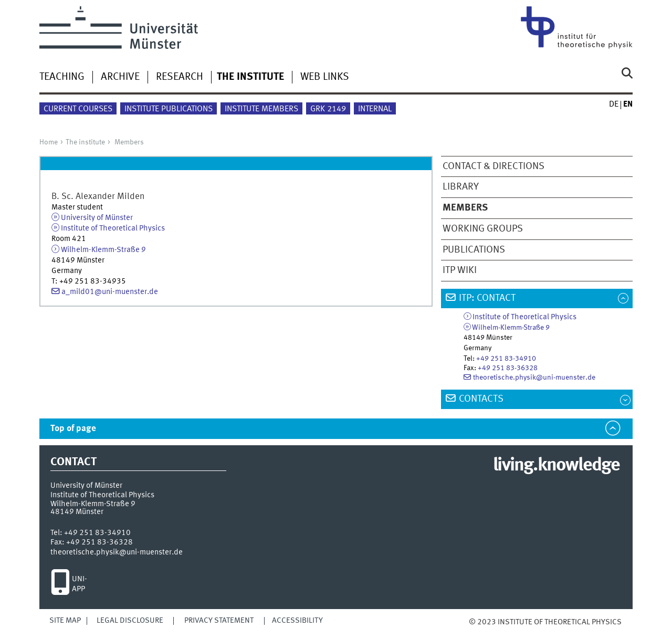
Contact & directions (493, 166)
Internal (375, 109)
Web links (325, 77)
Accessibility (297, 621)
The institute (85, 142)
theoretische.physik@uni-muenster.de (534, 378)
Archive (120, 77)
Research (180, 77)
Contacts (481, 399)
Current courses (78, 109)
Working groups (483, 229)
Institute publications (169, 109)
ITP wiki (460, 270)
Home (49, 142)
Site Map (65, 621)
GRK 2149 (328, 109)
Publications (474, 250)
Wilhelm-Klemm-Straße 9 (103, 250)
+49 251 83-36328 (508, 368)
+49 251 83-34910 (506, 359)
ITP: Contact (487, 298)
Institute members (261, 109)
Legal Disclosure (130, 621)
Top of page (73, 429)
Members (129, 142)
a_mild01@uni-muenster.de (110, 292)
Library (461, 187)
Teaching (62, 77)
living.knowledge (556, 466)
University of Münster (97, 218)
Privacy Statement (219, 621)
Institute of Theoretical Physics (113, 228)
